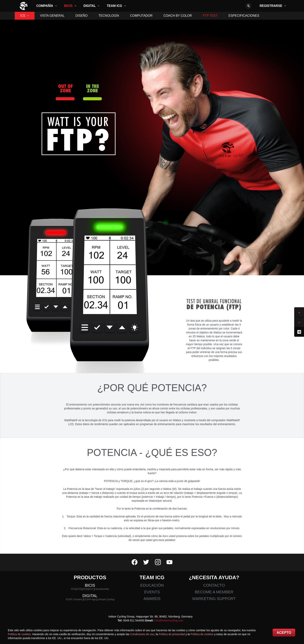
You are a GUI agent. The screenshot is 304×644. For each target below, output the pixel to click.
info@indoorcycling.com (169, 620)
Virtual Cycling (106, 599)
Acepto (284, 633)
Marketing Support (214, 599)
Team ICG (114, 6)
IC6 (85, 589)
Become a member (214, 592)
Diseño (81, 16)
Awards (152, 599)
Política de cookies (19, 634)
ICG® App (90, 599)
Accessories (102, 589)
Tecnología (109, 16)
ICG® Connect (74, 599)
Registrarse (271, 6)
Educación (152, 585)
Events (152, 592)
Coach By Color (178, 16)
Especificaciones (244, 16)
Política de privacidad (172, 634)
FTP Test (210, 16)
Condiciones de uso (142, 634)
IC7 (91, 589)
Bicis (68, 6)
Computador (141, 16)
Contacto (214, 585)
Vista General (52, 16)
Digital (90, 6)
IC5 (23, 16)
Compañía (45, 6)
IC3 (73, 589)
